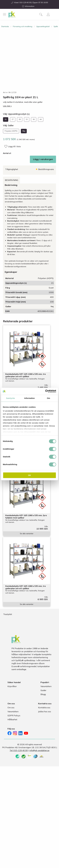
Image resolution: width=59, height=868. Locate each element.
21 (6, 119)
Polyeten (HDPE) (11, 131)
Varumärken (46, 686)
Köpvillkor (12, 686)
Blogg (43, 694)
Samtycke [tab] (11, 398)
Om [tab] (48, 398)
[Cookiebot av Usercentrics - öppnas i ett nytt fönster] (45, 391)
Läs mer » (7, 106)
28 (20, 119)
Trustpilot (8, 614)
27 (13, 119)
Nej (24, 131)
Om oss (11, 707)
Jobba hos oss (45, 711)
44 (41, 119)
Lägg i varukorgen (43, 159)
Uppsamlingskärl (43, 26)
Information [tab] (29, 398)
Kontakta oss (44, 707)
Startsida (5, 26)
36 (34, 119)
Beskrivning (11, 180)
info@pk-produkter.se (39, 750)
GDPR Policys (14, 715)
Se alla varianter (27, 534)
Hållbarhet (12, 719)
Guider (43, 690)
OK (30, 475)
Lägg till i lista (14, 146)
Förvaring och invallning (23, 26)
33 (27, 119)
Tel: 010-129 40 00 (19, 750)
